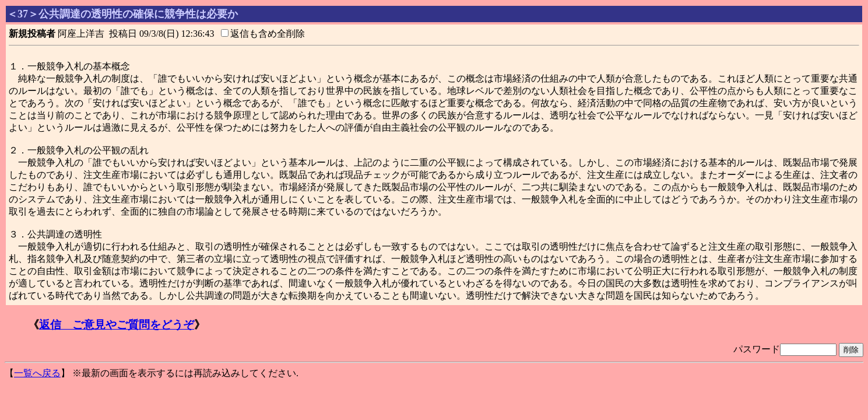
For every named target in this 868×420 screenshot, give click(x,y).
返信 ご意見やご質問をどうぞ (117, 325)
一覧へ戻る (37, 373)
